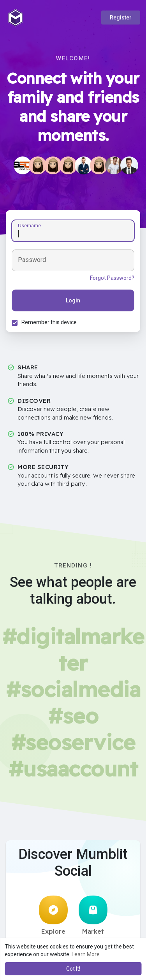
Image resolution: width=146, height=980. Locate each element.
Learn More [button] (86, 954)
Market (93, 915)
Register (121, 18)
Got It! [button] (73, 969)
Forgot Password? (112, 278)
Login (73, 300)
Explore (53, 915)
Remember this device (49, 322)
